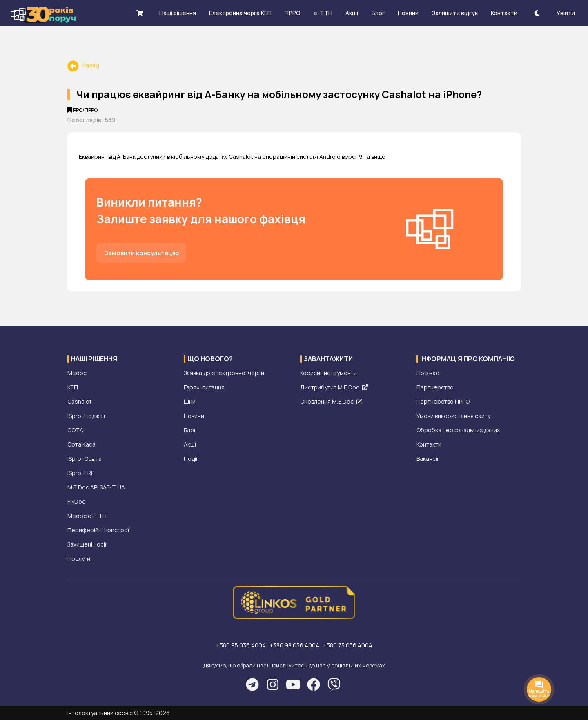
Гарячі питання (204, 387)
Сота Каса (81, 444)
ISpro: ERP (81, 473)
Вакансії (427, 459)
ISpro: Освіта (85, 459)
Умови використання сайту (453, 416)
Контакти (429, 444)
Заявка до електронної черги (224, 373)
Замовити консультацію (141, 253)
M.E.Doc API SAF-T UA (96, 487)
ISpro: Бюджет (87, 416)
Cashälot (80, 401)
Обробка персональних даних (458, 430)
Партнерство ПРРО (443, 401)
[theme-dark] (537, 13)
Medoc (77, 373)
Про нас (428, 373)
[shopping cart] (140, 13)
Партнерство (435, 387)
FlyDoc (76, 501)
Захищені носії (87, 544)
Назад (83, 65)
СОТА (75, 430)
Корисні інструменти (329, 373)
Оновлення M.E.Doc (331, 401)
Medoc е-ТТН (87, 516)
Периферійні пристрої (98, 530)
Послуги (79, 559)
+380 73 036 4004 (348, 645)
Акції (190, 444)
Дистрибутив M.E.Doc (334, 387)
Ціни (190, 401)
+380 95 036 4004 (242, 645)
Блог (190, 430)
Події (190, 459)
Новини (194, 416)
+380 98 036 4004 (295, 645)
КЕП (73, 387)
